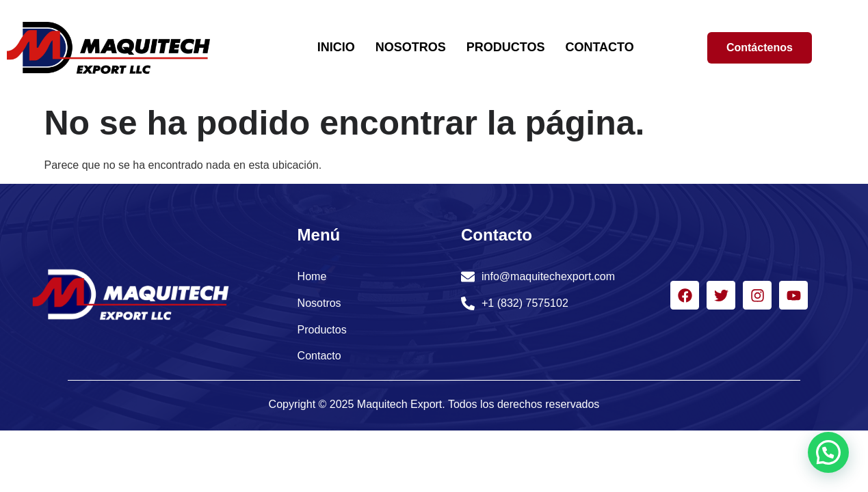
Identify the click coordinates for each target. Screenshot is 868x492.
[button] (828, 452)
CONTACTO (599, 47)
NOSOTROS (411, 47)
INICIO (336, 47)
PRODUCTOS (506, 47)
